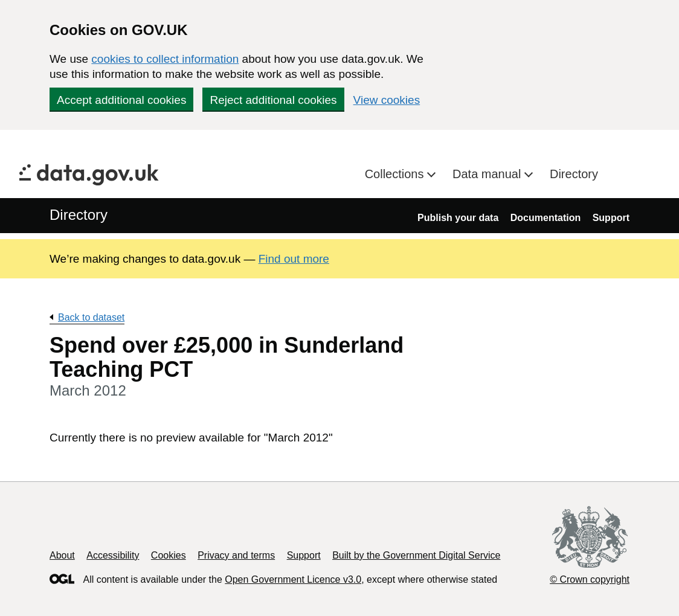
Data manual (488, 174)
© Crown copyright (590, 579)
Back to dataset (91, 317)
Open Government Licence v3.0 (293, 579)
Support (611, 218)
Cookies (169, 555)
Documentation (545, 218)
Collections (396, 174)
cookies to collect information (165, 59)
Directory (574, 174)
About (62, 555)
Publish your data (458, 218)
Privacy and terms (236, 555)
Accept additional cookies (121, 100)
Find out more (294, 259)
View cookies (387, 100)
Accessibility (113, 555)
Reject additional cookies (273, 100)
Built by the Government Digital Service (416, 555)
